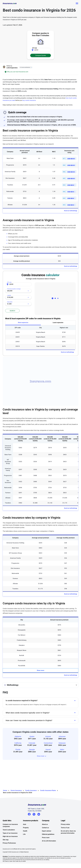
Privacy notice (65, 824)
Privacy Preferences (9, 843)
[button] (40, 685)
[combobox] (18, 291)
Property (26, 828)
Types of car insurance (10, 833)
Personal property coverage (14, 288)
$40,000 (10, 291)
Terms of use (65, 828)
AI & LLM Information (49, 841)
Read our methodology (71, 211)
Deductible (10, 301)
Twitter (34, 814)
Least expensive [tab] (58, 323)
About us (45, 824)
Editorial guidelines (48, 834)
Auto (25, 824)
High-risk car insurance (10, 836)
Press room (46, 838)
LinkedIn (39, 814)
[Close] (31, 67)
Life (24, 834)
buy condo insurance (29, 100)
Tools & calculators (9, 830)
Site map (6, 840)
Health (25, 831)
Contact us (45, 828)
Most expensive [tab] (23, 323)
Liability (10, 295)
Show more (41, 670)
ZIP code (9, 282)
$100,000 (10, 297)
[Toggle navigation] (77, 3)
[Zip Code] (41, 50)
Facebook (29, 814)
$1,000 (9, 304)
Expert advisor (47, 831)
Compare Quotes (41, 55)
